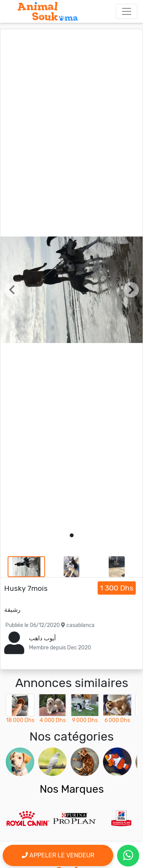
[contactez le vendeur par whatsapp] (128, 856)
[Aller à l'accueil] (48, 11)
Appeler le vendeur (58, 855)
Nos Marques (72, 789)
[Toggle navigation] (127, 11)
